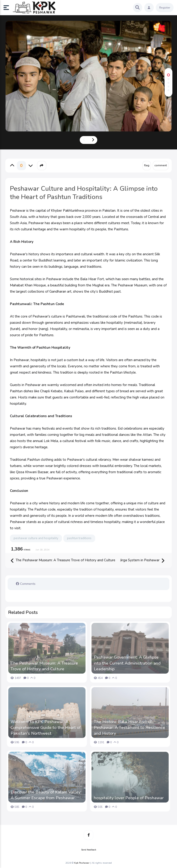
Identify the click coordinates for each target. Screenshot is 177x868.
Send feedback (89, 850)
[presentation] (84, 140)
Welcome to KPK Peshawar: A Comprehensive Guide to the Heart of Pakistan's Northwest (46, 728)
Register (165, 8)
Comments (26, 584)
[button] (8, 8)
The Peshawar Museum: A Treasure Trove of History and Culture (63, 560)
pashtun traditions (79, 538)
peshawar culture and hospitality (36, 538)
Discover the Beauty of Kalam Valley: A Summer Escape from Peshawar (46, 795)
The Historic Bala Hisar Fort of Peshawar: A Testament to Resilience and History (129, 728)
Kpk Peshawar (82, 863)
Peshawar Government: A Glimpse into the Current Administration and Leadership (127, 663)
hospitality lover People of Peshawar (129, 798)
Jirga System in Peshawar (142, 560)
